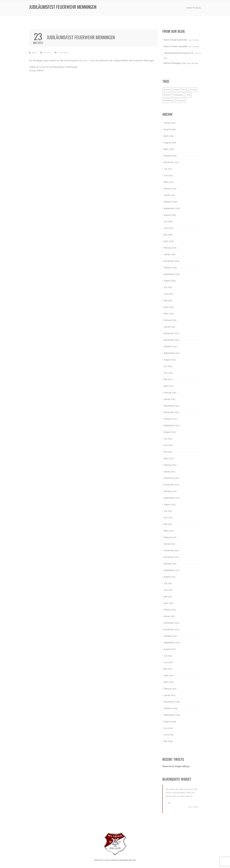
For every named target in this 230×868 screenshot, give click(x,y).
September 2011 (172, 570)
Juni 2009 (169, 735)
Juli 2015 (168, 287)
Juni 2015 (168, 294)
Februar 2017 (170, 189)
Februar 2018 (170, 156)
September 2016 (172, 208)
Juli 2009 (168, 728)
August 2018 (170, 143)
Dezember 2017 (171, 162)
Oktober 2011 (170, 564)
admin (33, 53)
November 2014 (171, 340)
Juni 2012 (168, 518)
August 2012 (170, 504)
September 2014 (172, 353)
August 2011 (170, 577)
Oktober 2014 (170, 346)
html (184, 89)
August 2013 (170, 432)
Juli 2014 (168, 366)
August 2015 (170, 281)
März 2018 (169, 149)
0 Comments (62, 53)
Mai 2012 (168, 524)
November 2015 (171, 261)
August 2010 (170, 649)
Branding (167, 89)
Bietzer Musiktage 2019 (175, 63)
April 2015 (169, 307)
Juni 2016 (168, 228)
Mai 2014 (168, 379)
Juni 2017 (168, 176)
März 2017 (169, 182)
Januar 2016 (170, 254)
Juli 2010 (168, 656)
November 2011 (171, 557)
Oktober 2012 (170, 491)
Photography (179, 95)
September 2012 (172, 498)
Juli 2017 (168, 169)
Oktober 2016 (170, 202)
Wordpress (181, 100)
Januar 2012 (169, 544)
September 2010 (172, 643)
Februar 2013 (170, 465)
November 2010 (172, 629)
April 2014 (169, 386)
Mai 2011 (168, 597)
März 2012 (169, 531)
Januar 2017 (169, 195)
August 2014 (170, 360)
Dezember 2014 (171, 333)
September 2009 (172, 715)
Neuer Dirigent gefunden (176, 40)
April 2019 (169, 136)
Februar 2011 (170, 610)
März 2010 (169, 682)
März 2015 (169, 314)
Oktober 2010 (170, 636)
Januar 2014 (169, 399)
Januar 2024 (170, 123)
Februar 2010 (170, 689)
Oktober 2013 (170, 419)
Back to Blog (193, 8)
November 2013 (171, 412)
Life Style (193, 89)
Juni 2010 (168, 662)
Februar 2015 (170, 320)
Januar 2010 (170, 695)
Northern (167, 95)
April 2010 (169, 675)
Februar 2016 (170, 248)
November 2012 (171, 485)
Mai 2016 (168, 235)
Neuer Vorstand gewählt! (176, 46)
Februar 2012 (170, 537)
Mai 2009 (168, 741)
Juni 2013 (168, 445)
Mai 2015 (168, 300)
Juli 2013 (168, 439)
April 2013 (169, 458)
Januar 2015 (169, 327)
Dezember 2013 (171, 406)
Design (176, 89)
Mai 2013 (168, 452)
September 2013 (172, 425)
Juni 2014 (168, 373)
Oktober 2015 (170, 268)
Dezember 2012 (171, 478)
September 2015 (172, 274)
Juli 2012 (168, 511)
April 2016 (169, 241)
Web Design (168, 100)
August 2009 (170, 722)
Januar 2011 (169, 616)
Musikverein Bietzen (127, 860)
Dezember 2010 (172, 623)
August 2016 (170, 215)
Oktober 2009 (171, 708)
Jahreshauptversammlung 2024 (179, 53)
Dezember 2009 (172, 702)
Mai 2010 (168, 669)
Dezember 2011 (171, 550)
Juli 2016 (168, 221)
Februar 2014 (170, 393)
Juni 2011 (168, 590)
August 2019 (170, 129)
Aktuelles (47, 53)
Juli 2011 (168, 583)
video (189, 95)
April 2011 (168, 603)
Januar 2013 (169, 472)
